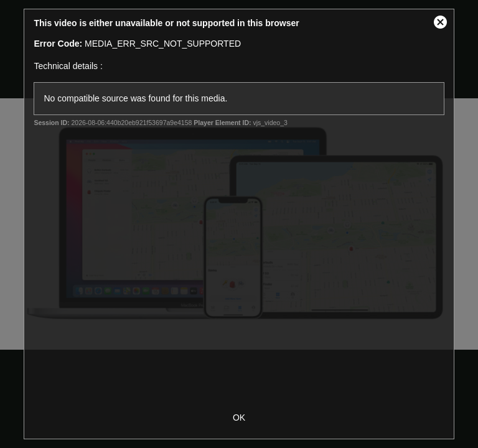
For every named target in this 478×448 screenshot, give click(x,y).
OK (239, 418)
